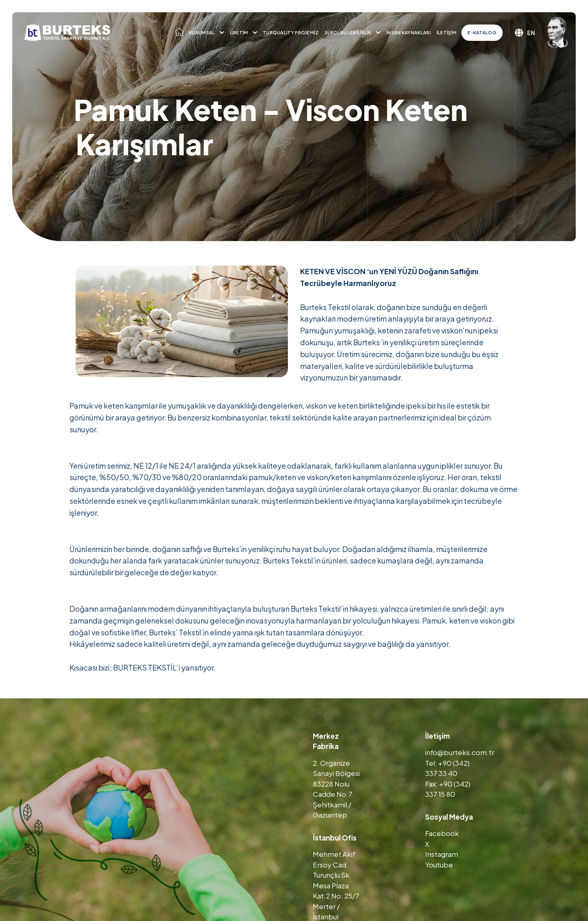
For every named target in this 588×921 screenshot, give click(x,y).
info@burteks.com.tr (460, 752)
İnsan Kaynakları (409, 32)
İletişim (447, 32)
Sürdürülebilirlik (348, 32)
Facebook (442, 833)
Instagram (442, 854)
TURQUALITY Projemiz (291, 32)
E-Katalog (482, 32)
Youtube (439, 865)
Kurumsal (202, 32)
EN (525, 33)
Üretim (239, 32)
